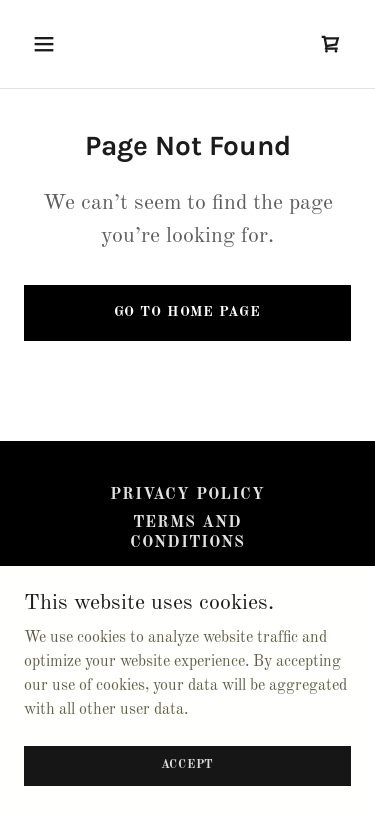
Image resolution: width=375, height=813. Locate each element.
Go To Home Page (187, 312)
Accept (188, 765)
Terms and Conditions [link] (187, 533)
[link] (331, 44)
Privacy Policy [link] (187, 495)
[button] (61, 44)
